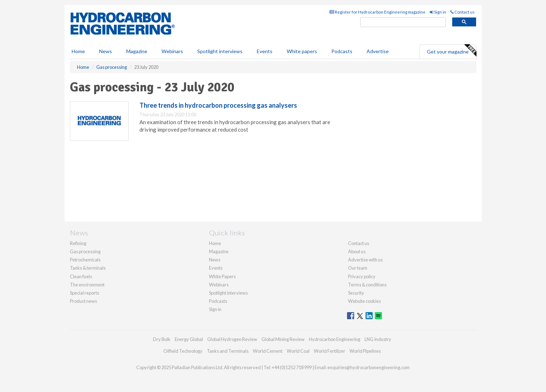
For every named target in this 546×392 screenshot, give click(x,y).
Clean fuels (81, 276)
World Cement (268, 351)
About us (357, 251)
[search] (403, 22)
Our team (358, 268)
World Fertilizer (330, 351)
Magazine (137, 51)
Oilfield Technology (183, 351)
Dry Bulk (162, 339)
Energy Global (189, 339)
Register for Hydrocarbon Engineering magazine (377, 12)
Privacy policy (362, 276)
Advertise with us (365, 260)
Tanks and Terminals (228, 351)
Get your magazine (451, 51)
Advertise (378, 51)
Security (356, 293)
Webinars (172, 51)
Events (265, 51)
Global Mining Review (283, 339)
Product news (83, 301)
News (215, 260)
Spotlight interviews (220, 51)
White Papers (222, 276)
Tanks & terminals (88, 268)
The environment (87, 285)
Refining (78, 243)
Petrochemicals (85, 260)
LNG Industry (378, 339)
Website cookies (364, 301)
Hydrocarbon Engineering (335, 339)
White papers (302, 51)
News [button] (106, 51)
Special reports (85, 293)
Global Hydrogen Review (232, 339)
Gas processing (85, 251)
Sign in (438, 12)
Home (78, 51)
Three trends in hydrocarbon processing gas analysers (218, 105)
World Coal (298, 351)
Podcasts (342, 51)
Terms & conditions (367, 285)
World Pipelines (365, 351)
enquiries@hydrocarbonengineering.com (369, 367)
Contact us (463, 12)
